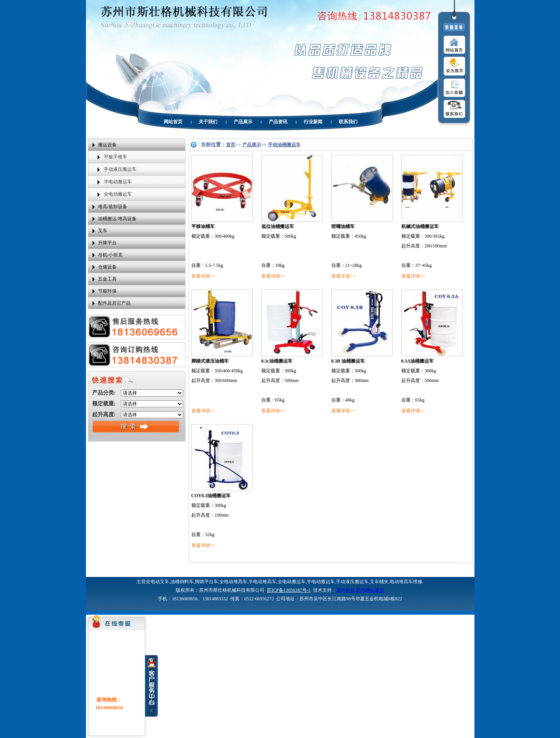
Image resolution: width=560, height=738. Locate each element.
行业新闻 (313, 122)
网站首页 (173, 122)
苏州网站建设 (370, 590)
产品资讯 (278, 122)
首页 (231, 145)
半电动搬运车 (118, 182)
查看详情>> (203, 276)
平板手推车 (115, 157)
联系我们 (348, 122)
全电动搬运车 (118, 194)
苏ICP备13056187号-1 (289, 590)
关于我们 (208, 122)
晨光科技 (346, 590)
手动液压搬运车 (120, 169)
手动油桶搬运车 (284, 145)
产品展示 (243, 122)
